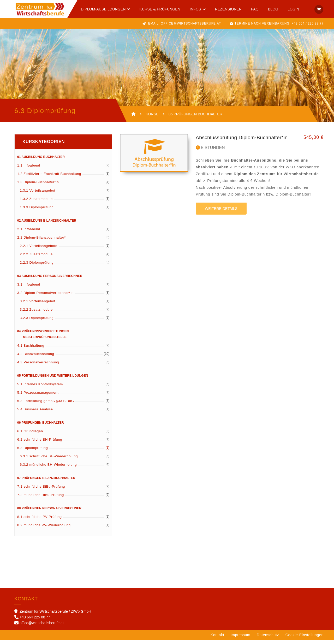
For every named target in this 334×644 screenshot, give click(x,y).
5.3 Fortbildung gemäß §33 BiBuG (46, 404)
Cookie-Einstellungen (305, 639)
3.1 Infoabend (29, 288)
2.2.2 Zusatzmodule (36, 258)
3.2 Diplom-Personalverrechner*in (45, 296)
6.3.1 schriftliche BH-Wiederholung (49, 460)
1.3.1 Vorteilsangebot (38, 194)
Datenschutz (268, 639)
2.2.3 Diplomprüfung (37, 266)
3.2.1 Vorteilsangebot (38, 305)
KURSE (152, 114)
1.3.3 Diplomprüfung (37, 211)
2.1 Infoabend (29, 233)
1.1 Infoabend (29, 169)
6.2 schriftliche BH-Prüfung (40, 443)
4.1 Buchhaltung (31, 349)
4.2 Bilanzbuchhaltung (36, 358)
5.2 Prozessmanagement (38, 396)
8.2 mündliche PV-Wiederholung (44, 529)
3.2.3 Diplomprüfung (37, 321)
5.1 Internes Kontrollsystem (40, 388)
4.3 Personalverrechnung (38, 366)
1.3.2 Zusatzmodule (36, 202)
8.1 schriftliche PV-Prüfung (40, 520)
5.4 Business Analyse (35, 413)
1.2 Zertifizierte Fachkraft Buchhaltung (49, 177)
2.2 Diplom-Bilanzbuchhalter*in (43, 241)
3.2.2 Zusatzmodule (36, 313)
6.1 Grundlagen (30, 435)
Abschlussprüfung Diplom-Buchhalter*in (242, 141)
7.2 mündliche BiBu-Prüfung (41, 498)
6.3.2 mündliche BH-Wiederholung (48, 468)
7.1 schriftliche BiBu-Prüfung (41, 490)
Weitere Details (221, 212)
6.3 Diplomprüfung (32, 451)
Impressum (241, 639)
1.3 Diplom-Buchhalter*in (38, 186)
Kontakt (217, 639)
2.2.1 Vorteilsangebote (39, 249)
